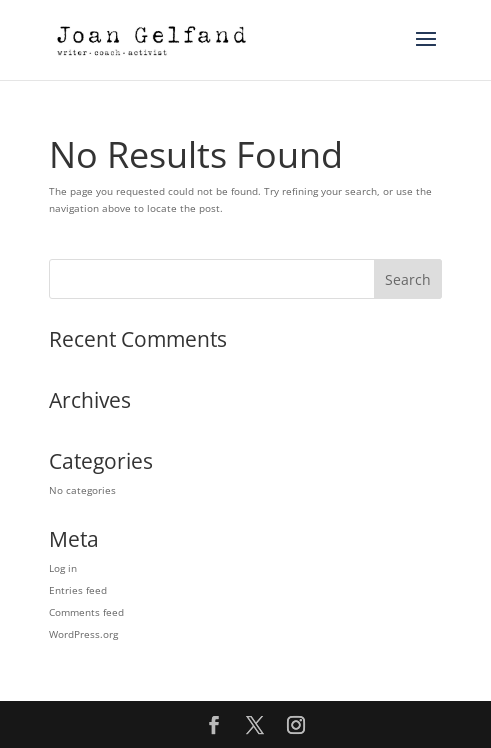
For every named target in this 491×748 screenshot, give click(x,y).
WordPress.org (83, 634)
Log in (63, 568)
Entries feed (78, 590)
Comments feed (86, 612)
